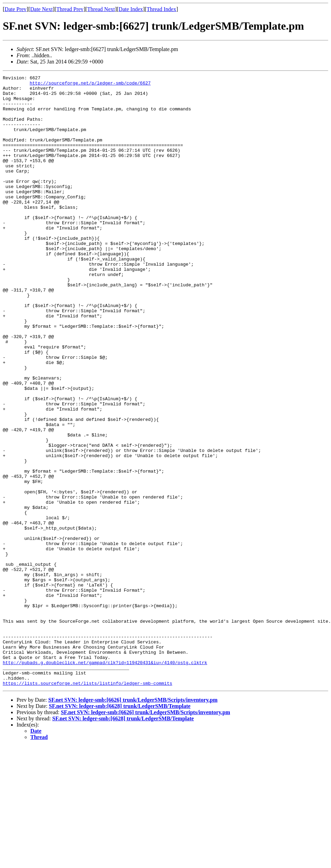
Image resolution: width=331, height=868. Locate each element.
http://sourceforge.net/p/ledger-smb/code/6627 (90, 85)
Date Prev (16, 9)
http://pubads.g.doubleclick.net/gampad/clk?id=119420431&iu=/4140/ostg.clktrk (105, 780)
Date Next (42, 9)
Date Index (131, 9)
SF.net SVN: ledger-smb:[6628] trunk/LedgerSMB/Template (120, 828)
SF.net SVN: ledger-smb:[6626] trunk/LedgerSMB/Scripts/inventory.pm (133, 822)
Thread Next (101, 9)
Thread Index (161, 9)
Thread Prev (70, 9)
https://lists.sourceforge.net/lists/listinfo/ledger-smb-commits (87, 805)
